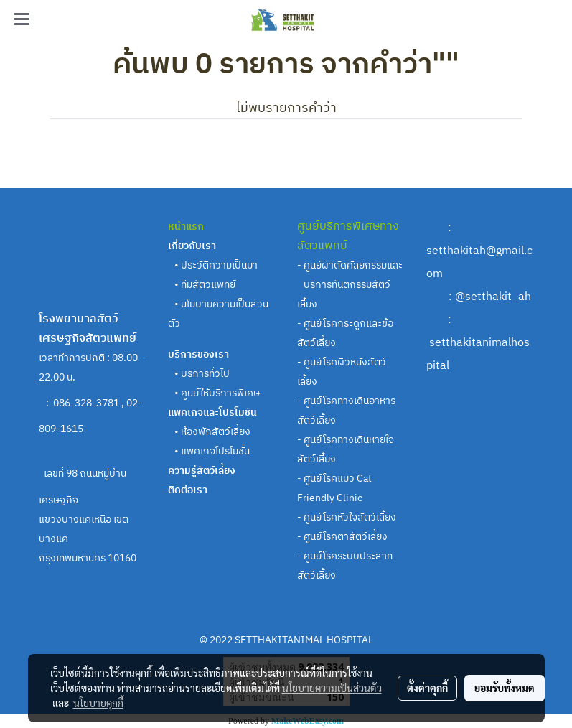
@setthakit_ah (493, 297)
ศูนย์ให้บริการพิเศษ (220, 393)
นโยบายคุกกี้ (98, 703)
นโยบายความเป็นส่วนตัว (332, 688)
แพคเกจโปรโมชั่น (215, 451)
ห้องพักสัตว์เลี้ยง (216, 432)
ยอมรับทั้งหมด (505, 688)
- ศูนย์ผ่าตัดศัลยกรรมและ (350, 265)
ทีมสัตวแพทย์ (209, 285)
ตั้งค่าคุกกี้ (427, 688)
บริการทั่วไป (205, 374)
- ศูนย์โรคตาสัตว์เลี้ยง (342, 537)
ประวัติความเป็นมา (219, 265)
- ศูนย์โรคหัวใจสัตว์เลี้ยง (347, 517)
